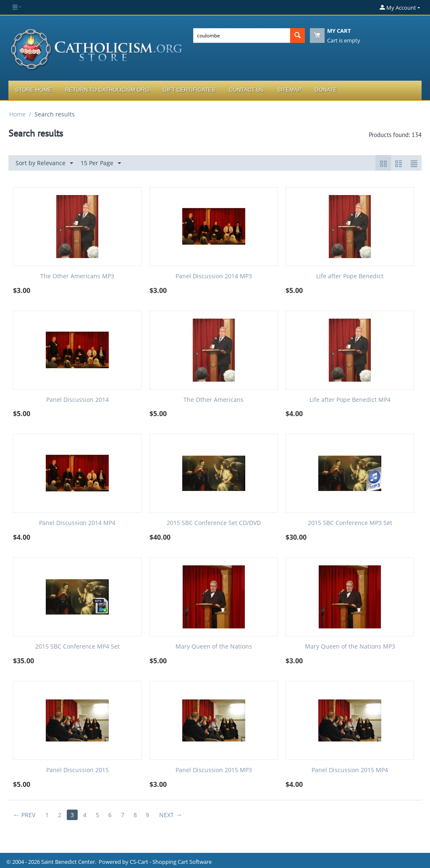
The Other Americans (214, 400)
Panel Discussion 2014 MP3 (214, 276)
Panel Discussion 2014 (77, 400)
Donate (326, 90)
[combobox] (242, 36)
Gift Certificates (189, 90)
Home (17, 114)
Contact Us (246, 90)
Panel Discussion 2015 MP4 (350, 770)
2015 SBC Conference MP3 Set (350, 523)
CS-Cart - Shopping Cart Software (171, 862)
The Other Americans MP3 (77, 276)
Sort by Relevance (44, 163)
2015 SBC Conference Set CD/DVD (214, 523)
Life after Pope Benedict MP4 (350, 400)
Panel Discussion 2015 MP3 (214, 770)
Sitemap (289, 90)
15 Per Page (101, 163)
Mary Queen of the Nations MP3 (350, 647)
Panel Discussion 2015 (77, 770)
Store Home (33, 90)
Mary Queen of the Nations (214, 647)
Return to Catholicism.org (107, 90)
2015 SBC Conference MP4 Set (77, 647)
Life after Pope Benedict (350, 276)
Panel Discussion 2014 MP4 (77, 523)
